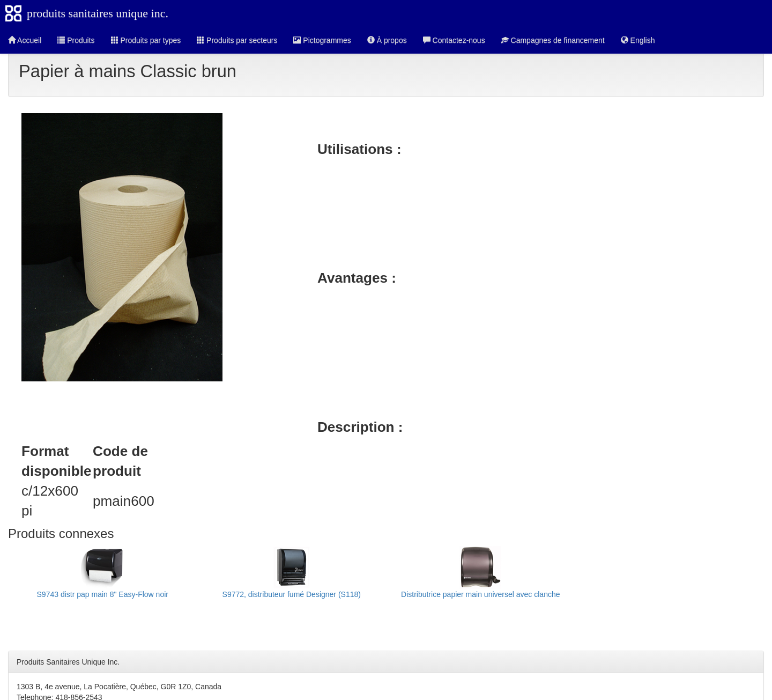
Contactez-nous (454, 40)
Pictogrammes (322, 40)
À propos (387, 40)
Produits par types (146, 40)
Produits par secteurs (237, 40)
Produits (76, 40)
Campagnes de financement (553, 40)
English (638, 40)
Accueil (25, 40)
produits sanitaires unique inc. (98, 13)
